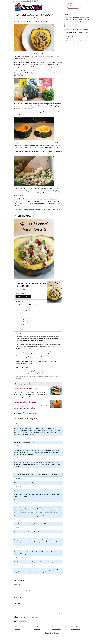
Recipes (70, 6)
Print (20, 297)
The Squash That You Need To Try (25, 388)
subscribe (36, 628)
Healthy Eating (72, 10)
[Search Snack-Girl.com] (75, 1)
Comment (17, 603)
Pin (28, 297)
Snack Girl (69, 17)
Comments (26, 18)
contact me (37, 631)
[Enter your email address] (74, 24)
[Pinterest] (28, 1)
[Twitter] (33, 1)
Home (69, 4)
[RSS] (35, 1)
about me (17, 631)
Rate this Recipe (19, 597)
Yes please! (33, 419)
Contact (25, 1)
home (17, 628)
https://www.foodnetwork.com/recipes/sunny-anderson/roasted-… (32, 516)
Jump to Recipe (33, 18)
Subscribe (15, 1)
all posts (54, 628)
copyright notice (75, 631)
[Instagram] (38, 1)
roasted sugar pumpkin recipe (47, 56)
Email (34, 413)
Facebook (27, 413)
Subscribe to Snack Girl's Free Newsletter (77, 29)
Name (16, 584)
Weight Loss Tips (73, 8)
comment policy (57, 631)
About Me (20, 1)
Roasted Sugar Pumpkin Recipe (25, 402)
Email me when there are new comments (27, 619)
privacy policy (75, 628)
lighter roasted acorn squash (26, 56)
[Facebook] (30, 1)
